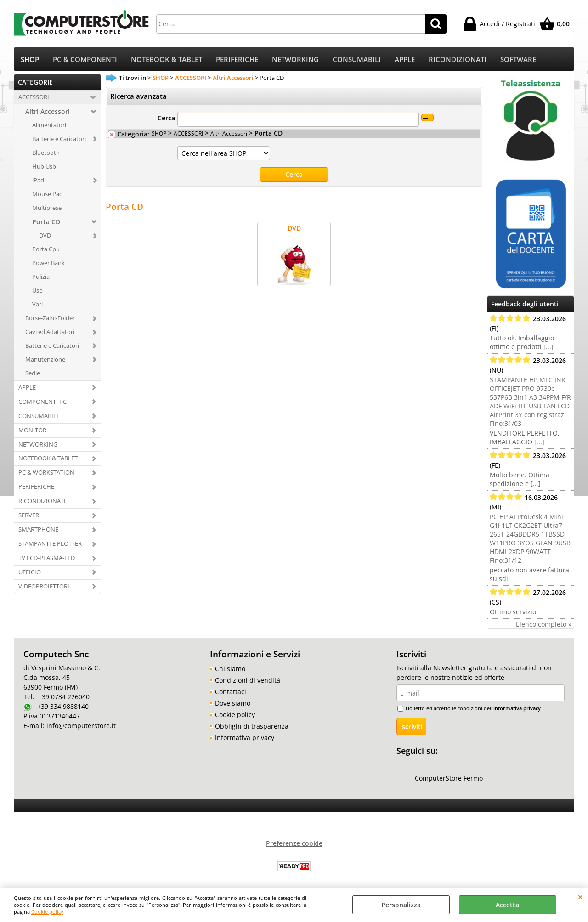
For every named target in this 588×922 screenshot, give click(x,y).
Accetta (507, 905)
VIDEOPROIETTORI (44, 587)
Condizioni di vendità (248, 681)
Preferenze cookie (294, 844)
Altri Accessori (48, 112)
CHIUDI (580, 897)
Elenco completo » (544, 625)
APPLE (405, 60)
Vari (37, 305)
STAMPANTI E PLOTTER (50, 544)
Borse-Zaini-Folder (50, 319)
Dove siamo (233, 704)
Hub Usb (44, 167)
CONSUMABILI (357, 60)
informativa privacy (517, 709)
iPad (38, 181)
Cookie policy (47, 912)
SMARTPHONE (38, 530)
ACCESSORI (34, 98)
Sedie (33, 374)
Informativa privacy (245, 738)
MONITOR (32, 431)
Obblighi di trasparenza (252, 727)
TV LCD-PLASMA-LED (47, 559)
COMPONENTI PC (42, 402)
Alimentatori (49, 126)
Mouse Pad (48, 195)
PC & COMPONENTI (85, 60)
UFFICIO (30, 573)
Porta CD (46, 223)
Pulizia (41, 277)
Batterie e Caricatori (59, 140)
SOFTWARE (518, 60)
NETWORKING (295, 60)
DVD (45, 237)
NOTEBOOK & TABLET (167, 60)
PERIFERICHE (237, 60)
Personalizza (401, 905)
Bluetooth (46, 153)
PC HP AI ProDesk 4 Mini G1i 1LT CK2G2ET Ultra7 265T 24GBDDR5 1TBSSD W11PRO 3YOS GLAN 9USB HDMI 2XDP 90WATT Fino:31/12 (530, 539)
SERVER (29, 516)
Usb (37, 291)
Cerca (166, 119)
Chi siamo (230, 670)
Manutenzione (45, 360)
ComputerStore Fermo (449, 779)
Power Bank (48, 264)
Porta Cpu (46, 250)
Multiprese (47, 209)
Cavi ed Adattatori (50, 333)
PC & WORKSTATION (46, 474)
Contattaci (231, 693)
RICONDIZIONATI (458, 60)
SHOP (30, 60)
